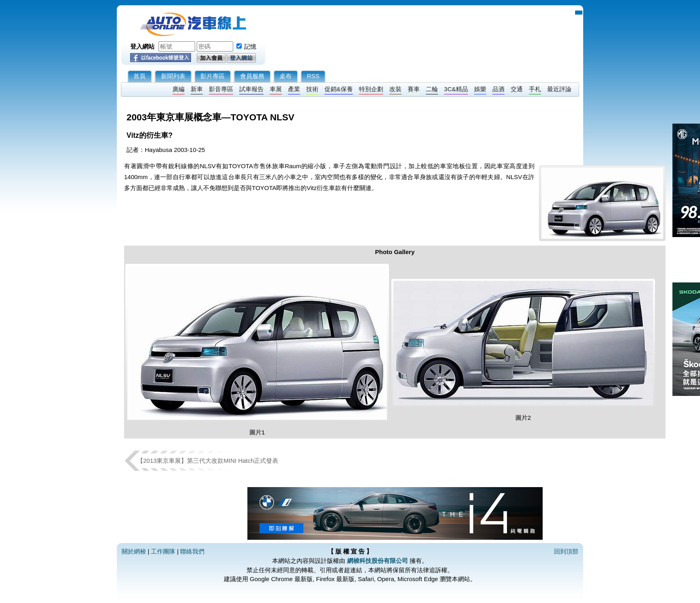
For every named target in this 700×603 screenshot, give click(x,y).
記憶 (250, 46)
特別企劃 (371, 89)
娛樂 (480, 89)
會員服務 (252, 76)
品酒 (498, 89)
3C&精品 (456, 89)
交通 (517, 89)
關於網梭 (134, 551)
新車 (197, 89)
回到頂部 (566, 551)
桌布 (286, 76)
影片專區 (213, 76)
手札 (535, 89)
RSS (313, 76)
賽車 (414, 89)
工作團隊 (163, 551)
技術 (312, 89)
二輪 (432, 89)
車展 (276, 89)
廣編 (178, 89)
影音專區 (221, 89)
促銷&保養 (339, 89)
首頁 (140, 76)
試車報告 (251, 89)
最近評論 (559, 89)
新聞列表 (173, 76)
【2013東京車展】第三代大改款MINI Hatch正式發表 (208, 461)
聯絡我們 (192, 551)
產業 (294, 89)
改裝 (395, 89)
